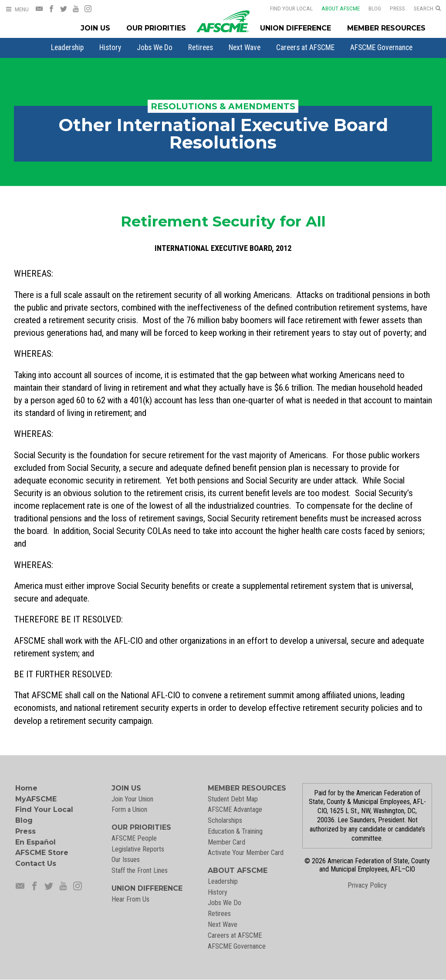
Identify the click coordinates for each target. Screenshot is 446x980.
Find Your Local (286, 8)
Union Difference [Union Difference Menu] (296, 28)
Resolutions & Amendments (223, 106)
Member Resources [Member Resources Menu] (386, 28)
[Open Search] (427, 9)
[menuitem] (67, 47)
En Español (35, 842)
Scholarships (225, 820)
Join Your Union (132, 799)
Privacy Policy (367, 885)
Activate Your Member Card (246, 853)
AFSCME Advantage (235, 809)
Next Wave (245, 47)
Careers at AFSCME (305, 47)
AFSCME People (134, 838)
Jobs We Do (155, 47)
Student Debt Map (233, 799)
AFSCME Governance (381, 47)
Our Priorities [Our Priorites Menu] (156, 28)
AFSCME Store (42, 853)
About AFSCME (335, 8)
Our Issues (126, 860)
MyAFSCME (36, 799)
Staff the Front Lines (140, 870)
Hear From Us (130, 899)
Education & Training (235, 831)
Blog (369, 8)
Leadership (67, 47)
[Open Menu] (17, 9)
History (110, 47)
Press (392, 8)
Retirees (201, 47)
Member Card (226, 842)
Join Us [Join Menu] (95, 28)
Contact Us (36, 863)
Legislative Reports (138, 849)
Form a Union (129, 809)
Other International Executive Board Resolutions (223, 133)
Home (26, 788)
